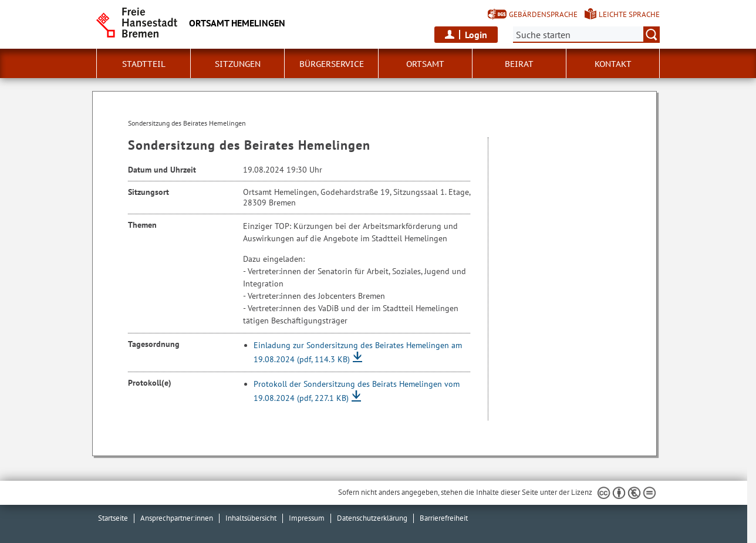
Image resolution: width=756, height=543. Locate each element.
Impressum (307, 518)
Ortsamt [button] (425, 64)
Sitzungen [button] (238, 64)
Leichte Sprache (629, 14)
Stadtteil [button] (144, 64)
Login (476, 35)
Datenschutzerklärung (372, 518)
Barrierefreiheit (444, 518)
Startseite (113, 518)
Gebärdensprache (543, 14)
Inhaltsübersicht (251, 518)
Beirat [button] (519, 64)
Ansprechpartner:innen (177, 518)
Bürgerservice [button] (332, 64)
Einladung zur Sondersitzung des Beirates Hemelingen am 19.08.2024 (358, 352)
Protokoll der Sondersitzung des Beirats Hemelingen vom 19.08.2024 (357, 391)
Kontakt (613, 64)
